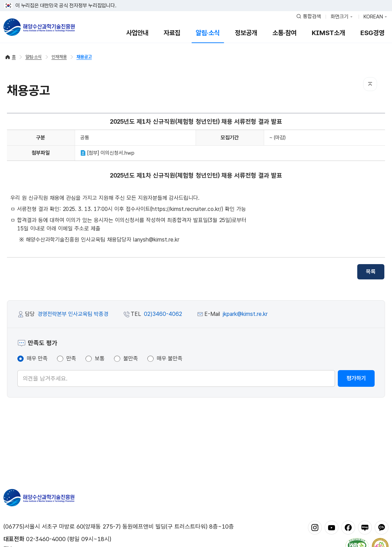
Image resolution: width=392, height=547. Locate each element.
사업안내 (137, 33)
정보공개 (246, 33)
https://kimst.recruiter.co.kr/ (186, 209)
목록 (371, 272)
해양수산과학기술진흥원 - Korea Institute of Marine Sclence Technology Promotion (39, 27)
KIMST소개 (328, 33)
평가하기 (356, 378)
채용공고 (84, 57)
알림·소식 (208, 33)
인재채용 (59, 57)
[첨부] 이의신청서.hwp (107, 153)
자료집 (172, 33)
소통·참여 (284, 33)
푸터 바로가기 (196, 0)
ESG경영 (372, 33)
